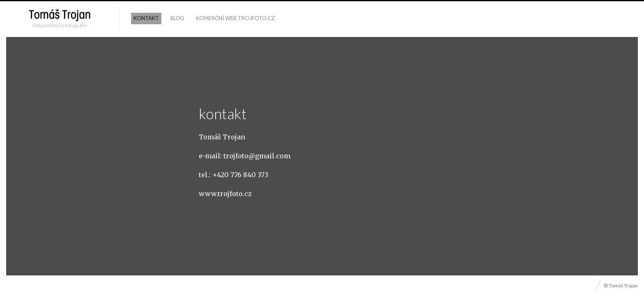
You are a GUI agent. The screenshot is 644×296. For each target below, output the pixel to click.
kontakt (146, 18)
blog (177, 18)
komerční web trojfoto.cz (235, 18)
